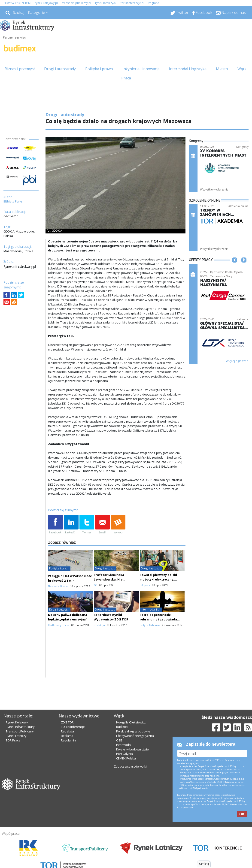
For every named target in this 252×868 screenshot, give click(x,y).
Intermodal (124, 745)
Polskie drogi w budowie (133, 731)
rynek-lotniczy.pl (106, 3)
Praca (126, 78)
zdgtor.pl (154, 3)
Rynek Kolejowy (17, 722)
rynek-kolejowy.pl (46, 3)
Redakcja (67, 731)
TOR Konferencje (73, 727)
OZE (119, 740)
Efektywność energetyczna (135, 736)
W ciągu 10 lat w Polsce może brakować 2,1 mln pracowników (70, 581)
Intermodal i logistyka (188, 69)
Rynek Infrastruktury (20, 727)
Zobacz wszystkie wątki (130, 766)
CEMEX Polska (126, 758)
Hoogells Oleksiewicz (131, 722)
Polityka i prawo (99, 69)
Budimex (122, 727)
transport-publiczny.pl (76, 3)
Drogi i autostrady (60, 69)
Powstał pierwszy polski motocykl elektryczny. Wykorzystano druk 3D (158, 579)
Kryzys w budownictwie (132, 749)
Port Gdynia (124, 754)
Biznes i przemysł (20, 69)
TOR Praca (13, 740)
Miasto (222, 69)
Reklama (67, 736)
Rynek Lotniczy (16, 736)
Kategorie (36, 12)
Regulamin (68, 740)
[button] (235, 267)
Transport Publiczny (20, 731)
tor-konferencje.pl (132, 3)
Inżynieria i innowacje (141, 69)
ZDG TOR (67, 722)
